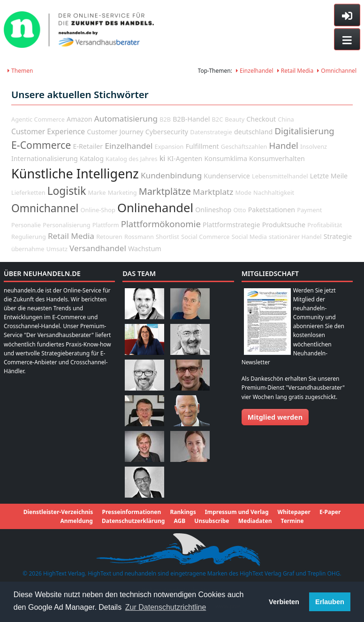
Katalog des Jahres (132, 159)
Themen (20, 71)
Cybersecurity (167, 132)
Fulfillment (202, 146)
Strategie (338, 236)
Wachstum (145, 249)
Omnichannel (337, 71)
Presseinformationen (131, 512)
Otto (239, 210)
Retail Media (296, 71)
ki (162, 158)
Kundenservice (227, 176)
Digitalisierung (304, 131)
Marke (97, 192)
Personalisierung (66, 225)
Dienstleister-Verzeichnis (58, 512)
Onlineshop (213, 210)
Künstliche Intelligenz (75, 173)
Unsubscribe (212, 521)
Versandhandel (98, 248)
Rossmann (139, 237)
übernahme (28, 249)
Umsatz (57, 249)
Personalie (26, 225)
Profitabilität (325, 225)
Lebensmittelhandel (280, 176)
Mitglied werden (275, 417)
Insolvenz (314, 146)
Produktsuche (284, 225)
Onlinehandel (155, 208)
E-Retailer (88, 146)
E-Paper (330, 512)
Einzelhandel (255, 71)
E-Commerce (41, 145)
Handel (284, 145)
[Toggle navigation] (347, 39)
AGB (179, 521)
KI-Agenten (185, 158)
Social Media (249, 237)
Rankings (183, 512)
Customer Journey (115, 132)
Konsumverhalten (277, 158)
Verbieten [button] (284, 602)
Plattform (106, 225)
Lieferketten (28, 192)
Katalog (92, 158)
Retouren (109, 237)
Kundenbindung (171, 175)
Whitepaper (294, 512)
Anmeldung (77, 521)
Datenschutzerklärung (133, 521)
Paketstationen (272, 210)
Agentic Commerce (38, 119)
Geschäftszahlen (244, 146)
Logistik (67, 191)
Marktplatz (213, 192)
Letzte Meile (329, 176)
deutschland (253, 132)
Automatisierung (126, 119)
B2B (165, 119)
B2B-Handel (191, 119)
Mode (243, 192)
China (286, 119)
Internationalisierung (45, 158)
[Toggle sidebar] (347, 15)
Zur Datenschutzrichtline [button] (166, 607)
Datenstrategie (211, 132)
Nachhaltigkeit (274, 192)
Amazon (80, 119)
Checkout (261, 119)
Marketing (122, 192)
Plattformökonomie (161, 224)
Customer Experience (48, 131)
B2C (218, 119)
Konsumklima (226, 158)
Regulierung (29, 237)
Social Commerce (205, 237)
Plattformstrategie (231, 225)
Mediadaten (255, 521)
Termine (292, 521)
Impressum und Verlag (237, 512)
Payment (309, 210)
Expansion (169, 146)
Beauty (235, 119)
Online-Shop (98, 210)
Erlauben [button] (330, 602)
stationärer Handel (295, 237)
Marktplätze (165, 191)
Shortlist (167, 237)
